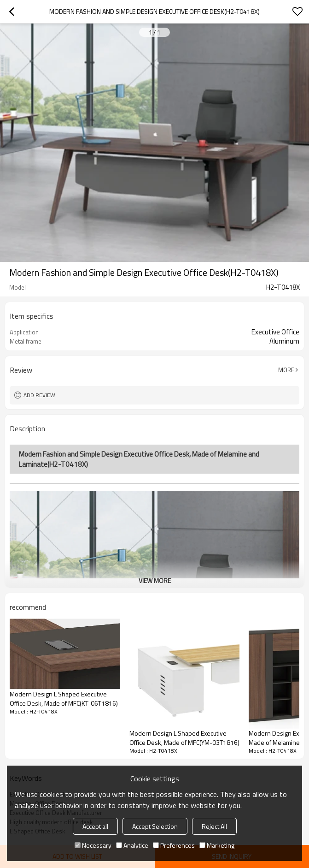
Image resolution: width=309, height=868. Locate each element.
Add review (39, 395)
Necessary (93, 845)
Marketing (217, 845)
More (286, 370)
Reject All (214, 826)
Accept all (95, 826)
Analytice (132, 845)
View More (155, 580)
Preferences (174, 845)
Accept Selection (155, 826)
